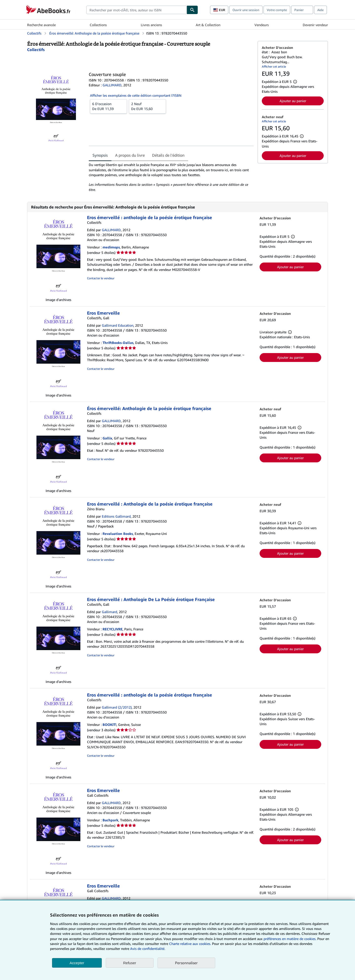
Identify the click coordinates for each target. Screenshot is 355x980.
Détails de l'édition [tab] (168, 155)
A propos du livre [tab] (130, 155)
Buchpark (110, 820)
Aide (320, 10)
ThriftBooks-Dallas (118, 343)
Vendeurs (262, 25)
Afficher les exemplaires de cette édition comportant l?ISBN (136, 95)
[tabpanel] (171, 177)
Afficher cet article (274, 66)
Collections (98, 25)
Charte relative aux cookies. (191, 944)
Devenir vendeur (315, 25)
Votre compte (277, 10)
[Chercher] (192, 10)
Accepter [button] (77, 963)
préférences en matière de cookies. (290, 939)
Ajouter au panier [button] (293, 101)
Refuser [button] (130, 963)
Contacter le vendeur (101, 278)
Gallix (107, 438)
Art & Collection (208, 25)
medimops (111, 247)
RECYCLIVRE (113, 629)
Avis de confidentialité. (148, 949)
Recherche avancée (41, 25)
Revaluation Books (118, 534)
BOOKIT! (109, 725)
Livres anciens (151, 25)
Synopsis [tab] (100, 155)
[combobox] (136, 10)
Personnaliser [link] (186, 963)
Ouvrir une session (246, 10)
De (108, 106)
